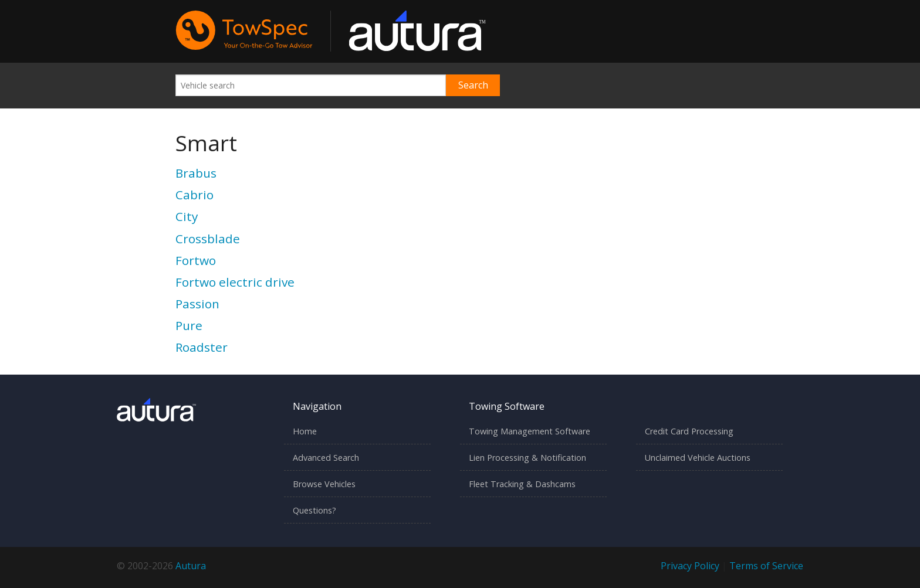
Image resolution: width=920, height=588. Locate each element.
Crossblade (208, 239)
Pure (189, 325)
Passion (197, 304)
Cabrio (195, 195)
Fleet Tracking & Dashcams (522, 484)
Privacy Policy (690, 566)
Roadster (202, 347)
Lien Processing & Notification (527, 458)
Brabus (196, 173)
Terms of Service (766, 566)
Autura (191, 566)
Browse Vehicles (324, 484)
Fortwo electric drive (235, 282)
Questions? (314, 510)
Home (305, 431)
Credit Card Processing (689, 431)
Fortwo (196, 260)
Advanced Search (326, 458)
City (187, 216)
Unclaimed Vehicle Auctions (698, 458)
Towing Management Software (530, 431)
